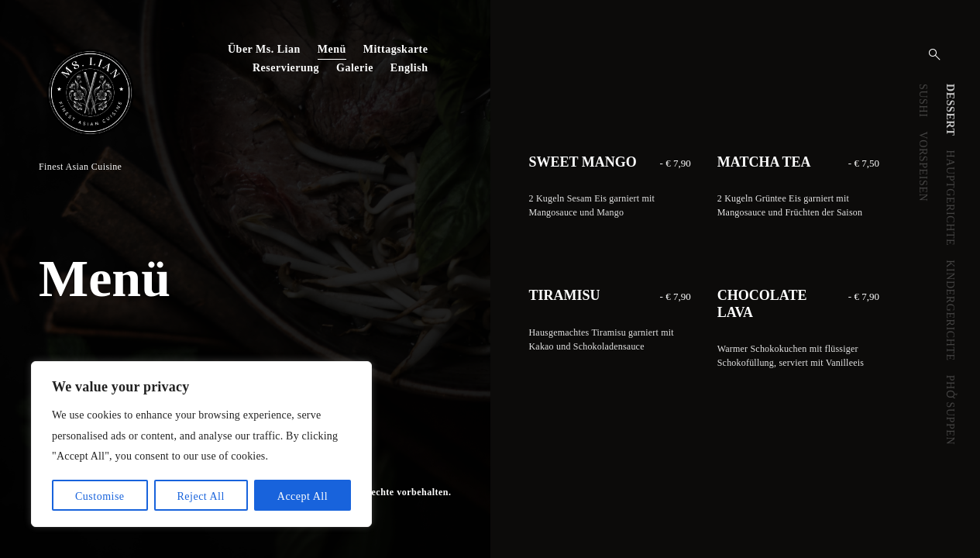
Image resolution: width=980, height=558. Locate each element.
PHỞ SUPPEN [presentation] (950, 410)
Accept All (303, 496)
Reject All (200, 496)
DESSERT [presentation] (950, 110)
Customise (100, 496)
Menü (332, 49)
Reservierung (286, 68)
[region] (201, 444)
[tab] (949, 110)
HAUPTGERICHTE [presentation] (950, 198)
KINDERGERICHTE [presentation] (950, 310)
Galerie (355, 68)
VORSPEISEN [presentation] (923, 166)
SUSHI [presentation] (923, 100)
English (409, 68)
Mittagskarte (396, 49)
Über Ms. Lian (264, 49)
